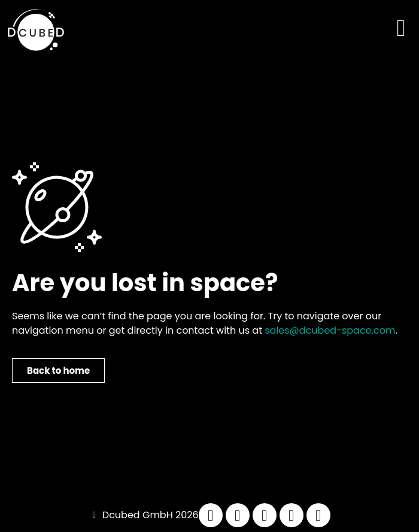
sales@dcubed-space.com (330, 330)
